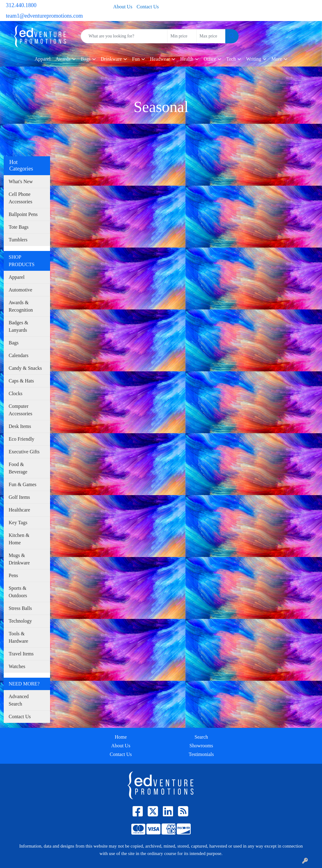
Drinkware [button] (111, 59)
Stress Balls (20, 608)
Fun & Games (23, 484)
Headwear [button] (160, 59)
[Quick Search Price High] (211, 36)
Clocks (15, 393)
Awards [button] (63, 59)
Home (121, 737)
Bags (14, 343)
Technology (20, 621)
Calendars (19, 355)
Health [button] (187, 59)
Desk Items (20, 426)
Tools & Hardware (18, 637)
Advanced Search (19, 700)
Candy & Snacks (25, 368)
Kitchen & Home (19, 539)
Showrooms (201, 746)
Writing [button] (254, 59)
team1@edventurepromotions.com (44, 16)
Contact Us (148, 7)
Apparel (43, 59)
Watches (17, 666)
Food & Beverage (18, 468)
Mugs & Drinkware (19, 559)
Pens (13, 575)
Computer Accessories (20, 410)
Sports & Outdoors (18, 592)
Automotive (20, 290)
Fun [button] (136, 59)
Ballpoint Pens (23, 214)
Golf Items (19, 497)
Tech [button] (231, 59)
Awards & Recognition (21, 306)
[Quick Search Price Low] (182, 36)
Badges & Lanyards (19, 326)
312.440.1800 (21, 5)
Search (201, 737)
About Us (123, 7)
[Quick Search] (124, 36)
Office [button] (210, 59)
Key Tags (18, 523)
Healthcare (19, 510)
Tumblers (18, 240)
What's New (21, 181)
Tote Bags (19, 227)
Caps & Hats (21, 381)
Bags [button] (86, 59)
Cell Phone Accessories (20, 198)
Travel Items (21, 654)
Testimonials (201, 754)
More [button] (277, 59)
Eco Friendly (21, 439)
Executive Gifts (24, 452)
